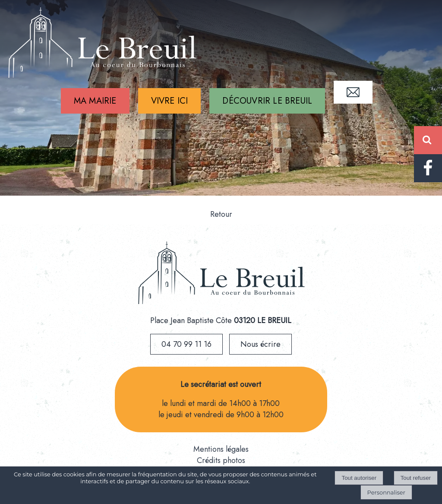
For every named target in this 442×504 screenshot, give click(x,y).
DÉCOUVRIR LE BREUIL (267, 101)
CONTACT (353, 92)
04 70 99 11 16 (186, 344)
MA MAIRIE (95, 101)
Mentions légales (221, 449)
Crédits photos (221, 460)
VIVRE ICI (170, 101)
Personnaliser (386, 492)
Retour (221, 214)
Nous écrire (260, 344)
